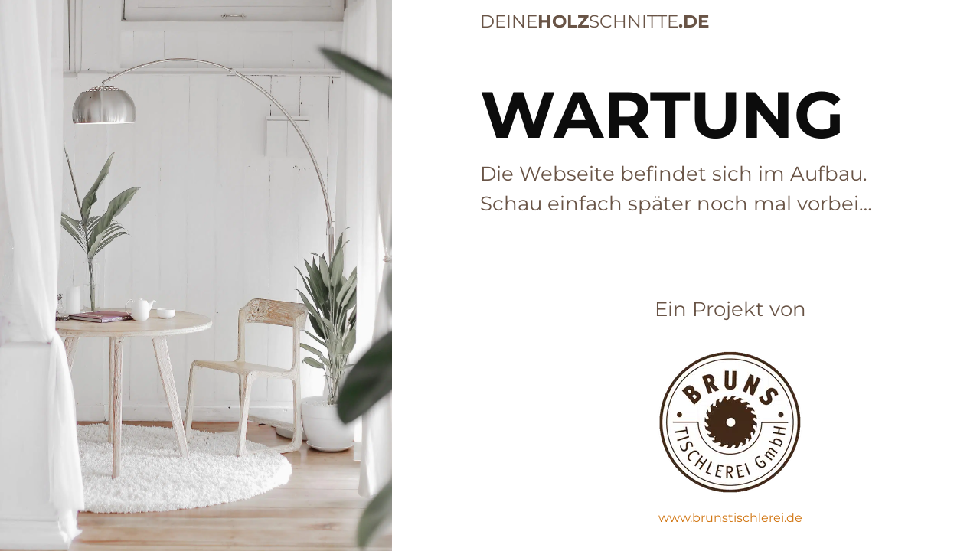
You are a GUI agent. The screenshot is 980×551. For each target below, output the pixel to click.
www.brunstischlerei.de (730, 518)
